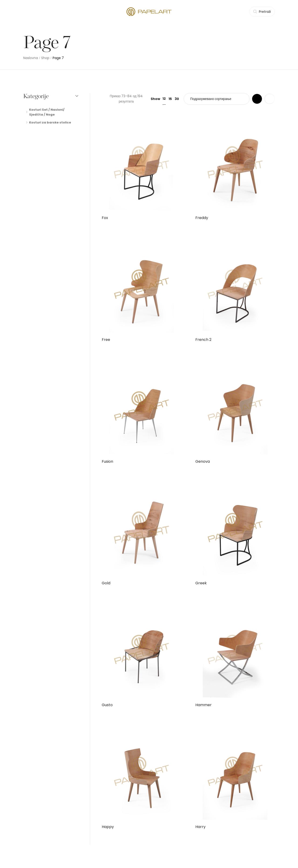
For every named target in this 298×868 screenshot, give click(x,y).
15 (170, 99)
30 (177, 99)
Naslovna (31, 58)
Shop (45, 58)
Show (155, 99)
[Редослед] (217, 99)
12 (164, 99)
